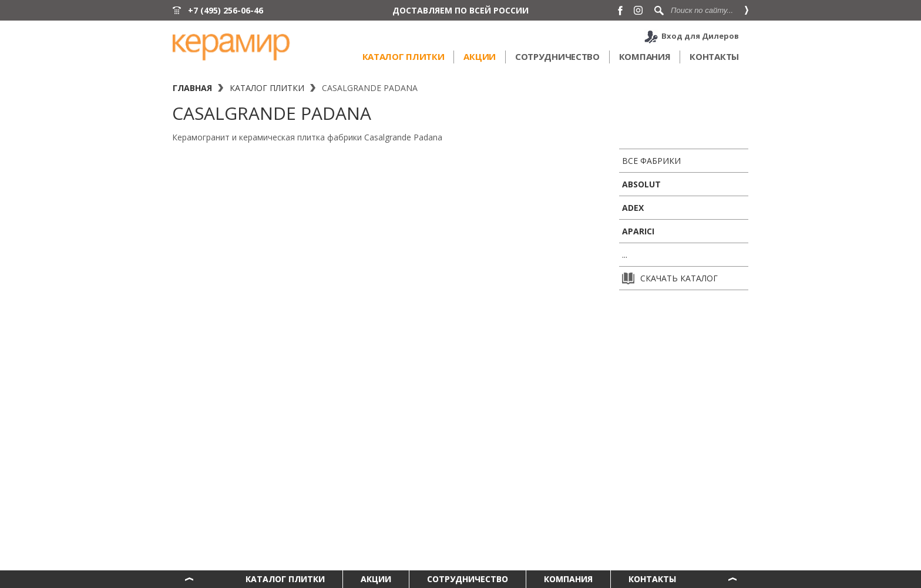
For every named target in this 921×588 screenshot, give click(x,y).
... (625, 255)
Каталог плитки (404, 56)
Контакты (714, 56)
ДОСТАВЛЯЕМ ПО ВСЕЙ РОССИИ (460, 10)
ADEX (633, 208)
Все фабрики (651, 161)
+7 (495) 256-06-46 (226, 10)
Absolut (641, 184)
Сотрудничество (557, 56)
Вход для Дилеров (700, 36)
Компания (645, 56)
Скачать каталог (670, 278)
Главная (192, 88)
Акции (480, 56)
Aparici (638, 231)
